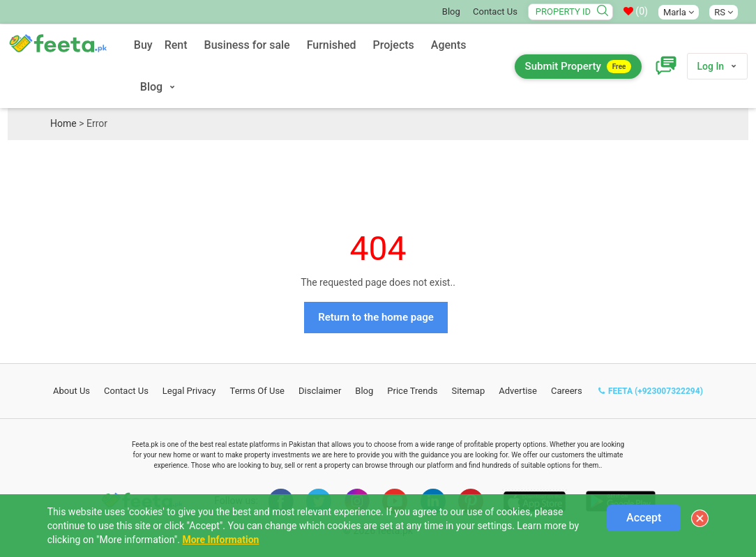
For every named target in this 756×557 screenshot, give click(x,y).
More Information (220, 540)
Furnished (332, 45)
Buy (143, 45)
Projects (394, 45)
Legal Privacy (189, 391)
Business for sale (247, 45)
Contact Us (495, 12)
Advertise (518, 391)
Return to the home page (376, 317)
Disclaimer (320, 391)
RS (724, 12)
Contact (126, 391)
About (71, 391)
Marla (679, 12)
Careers (567, 391)
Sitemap (468, 391)
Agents (449, 45)
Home (63, 123)
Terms (258, 391)
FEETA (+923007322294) (651, 391)
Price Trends (412, 391)
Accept (644, 518)
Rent (176, 45)
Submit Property (579, 67)
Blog (451, 12)
